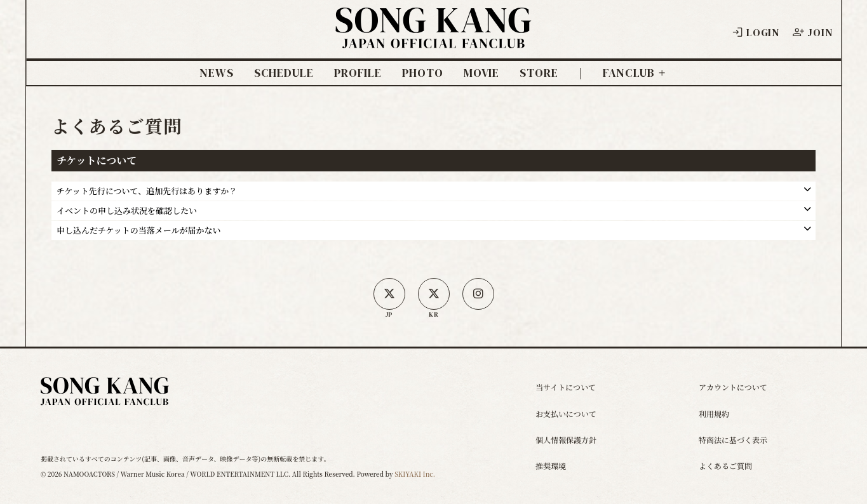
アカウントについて (733, 387)
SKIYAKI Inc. (415, 474)
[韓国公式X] (434, 294)
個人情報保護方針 (566, 440)
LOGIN (755, 32)
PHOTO (423, 73)
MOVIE (482, 73)
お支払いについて (566, 414)
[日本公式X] (389, 294)
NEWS (217, 73)
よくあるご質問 (725, 466)
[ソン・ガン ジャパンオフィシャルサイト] (434, 39)
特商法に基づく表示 (733, 440)
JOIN (812, 32)
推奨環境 (551, 466)
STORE (539, 73)
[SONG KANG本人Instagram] (478, 294)
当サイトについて (566, 387)
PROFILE (358, 73)
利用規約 (714, 414)
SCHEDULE (284, 73)
